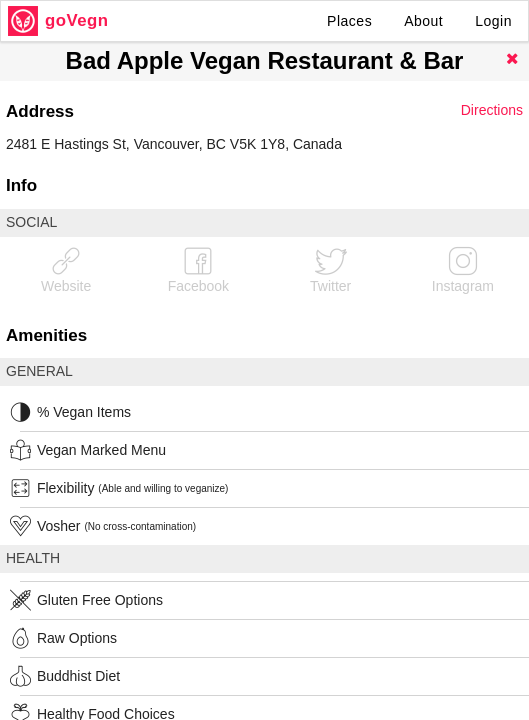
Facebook (198, 269)
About (423, 21)
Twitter (330, 269)
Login (493, 21)
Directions (492, 110)
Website (66, 269)
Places (349, 21)
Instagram (463, 269)
